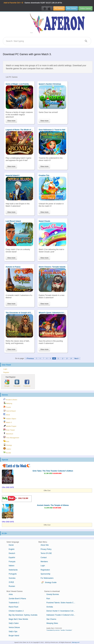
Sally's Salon (14, 623)
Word (7, 414)
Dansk (11, 545)
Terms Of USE (46, 553)
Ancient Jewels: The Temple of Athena (53, 505)
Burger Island (14, 636)
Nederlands (13, 570)
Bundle (7, 452)
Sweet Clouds (44, 221)
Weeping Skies (52, 623)
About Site (45, 545)
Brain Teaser (9, 430)
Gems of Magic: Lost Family (17, 84)
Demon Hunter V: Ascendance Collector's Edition (62, 611)
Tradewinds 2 (14, 603)
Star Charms (51, 619)
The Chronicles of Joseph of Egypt (20, 313)
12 (63, 358)
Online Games (85, 8)
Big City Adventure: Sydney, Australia (23, 615)
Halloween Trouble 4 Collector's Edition (62, 615)
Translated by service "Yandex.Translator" (59, 630)
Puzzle (7, 407)
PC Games (59, 8)
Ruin (48, 599)
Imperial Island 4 (12, 175)
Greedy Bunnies (53, 594)
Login (5, 369)
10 (54, 358)
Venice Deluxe (14, 627)
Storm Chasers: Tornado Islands (52, 267)
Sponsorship (45, 574)
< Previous (30, 358)
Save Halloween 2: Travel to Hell (52, 130)
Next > (77, 358)
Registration (45, 570)
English (12, 549)
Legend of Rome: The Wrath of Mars (21, 130)
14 (71, 358)
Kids (6, 441)
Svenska (12, 578)
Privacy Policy (46, 549)
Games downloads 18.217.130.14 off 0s (33, 3)
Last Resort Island (13, 221)
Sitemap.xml (76, 642)
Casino (7, 449)
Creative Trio (44, 175)
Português (13, 574)
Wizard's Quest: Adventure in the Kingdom (56, 313)
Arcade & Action (10, 399)
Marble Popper (10, 426)
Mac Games (72, 8)
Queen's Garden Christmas (50, 84)
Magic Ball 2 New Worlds (18, 619)
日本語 (11, 582)
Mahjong (8, 403)
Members (44, 562)
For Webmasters (47, 578)
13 (67, 358)
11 (58, 358)
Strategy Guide (49, 583)
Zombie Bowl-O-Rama (17, 599)
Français (12, 562)
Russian (12, 586)
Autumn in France (13, 267)
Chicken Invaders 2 (16, 611)
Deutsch (12, 553)
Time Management (11, 437)
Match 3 (7, 422)
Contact (44, 558)
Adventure (8, 433)
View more (11, 121)
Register (6, 372)
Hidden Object (10, 418)
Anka (11, 594)
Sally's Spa (13, 632)
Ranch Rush (13, 607)
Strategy (8, 445)
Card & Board (9, 411)
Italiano (12, 566)
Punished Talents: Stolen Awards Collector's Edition (62, 603)
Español (12, 558)
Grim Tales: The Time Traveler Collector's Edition (53, 471)
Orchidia (50, 607)
